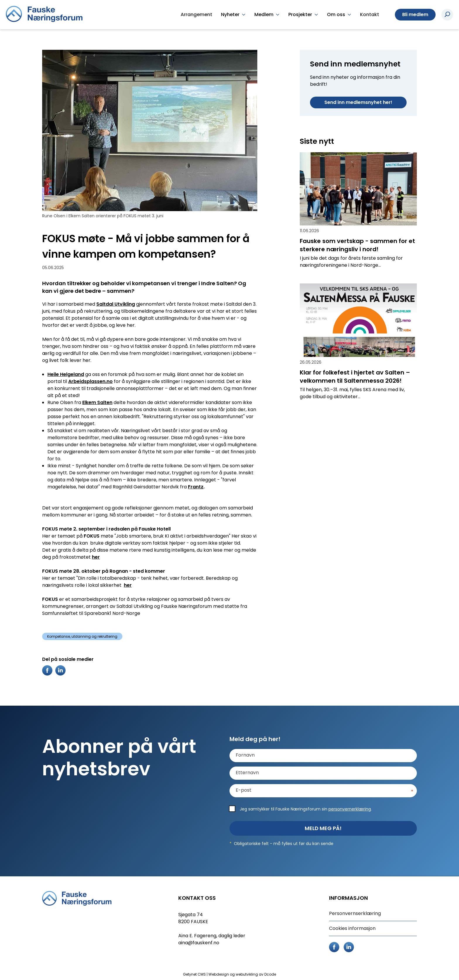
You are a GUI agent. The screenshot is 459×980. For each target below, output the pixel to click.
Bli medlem (415, 14)
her (96, 557)
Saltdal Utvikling (116, 304)
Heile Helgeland (66, 374)
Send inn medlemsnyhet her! (358, 102)
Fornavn (245, 755)
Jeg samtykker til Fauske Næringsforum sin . (306, 809)
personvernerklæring (350, 809)
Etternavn (247, 773)
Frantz (196, 487)
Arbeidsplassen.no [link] (90, 381)
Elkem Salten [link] (97, 402)
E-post (244, 790)
